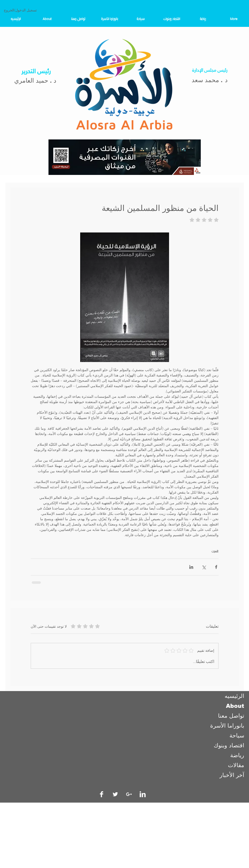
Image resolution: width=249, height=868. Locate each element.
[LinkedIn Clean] (143, 794)
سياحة (237, 736)
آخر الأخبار (232, 775)
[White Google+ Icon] (129, 794)
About (235, 706)
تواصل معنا (231, 716)
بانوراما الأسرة (227, 726)
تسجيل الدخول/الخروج (20, 10)
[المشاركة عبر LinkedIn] (191, 567)
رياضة (237, 755)
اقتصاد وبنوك (229, 745)
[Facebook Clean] (102, 794)
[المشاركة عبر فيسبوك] (216, 567)
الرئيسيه (234, 696)
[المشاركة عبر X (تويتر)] (204, 567)
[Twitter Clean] (115, 794)
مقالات (236, 765)
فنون (215, 551)
